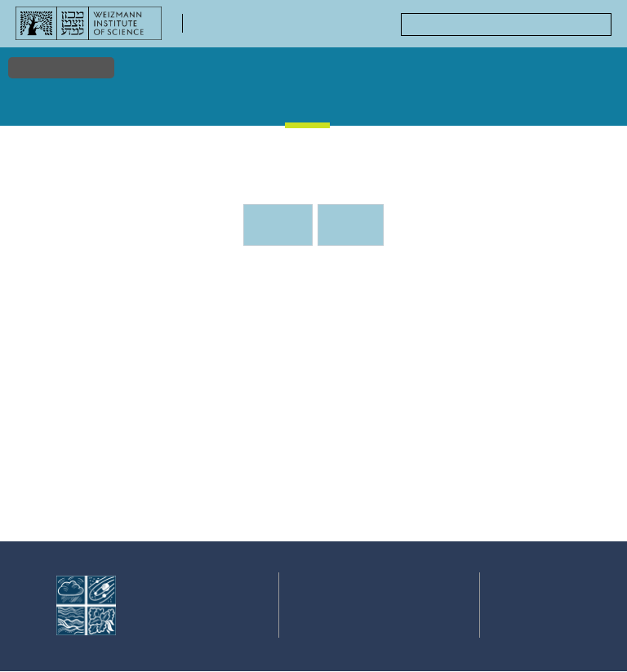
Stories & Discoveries (229, 110)
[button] (300, 444)
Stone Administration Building (370, 489)
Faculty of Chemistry (250, 29)
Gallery (363, 105)
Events (310, 105)
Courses (418, 105)
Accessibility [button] (62, 67)
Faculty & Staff (145, 110)
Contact (433, 612)
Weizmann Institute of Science (180, 616)
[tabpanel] (313, 410)
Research (86, 105)
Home (34, 105)
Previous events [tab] (350, 225)
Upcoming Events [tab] (283, 229)
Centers (587, 105)
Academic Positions (503, 110)
